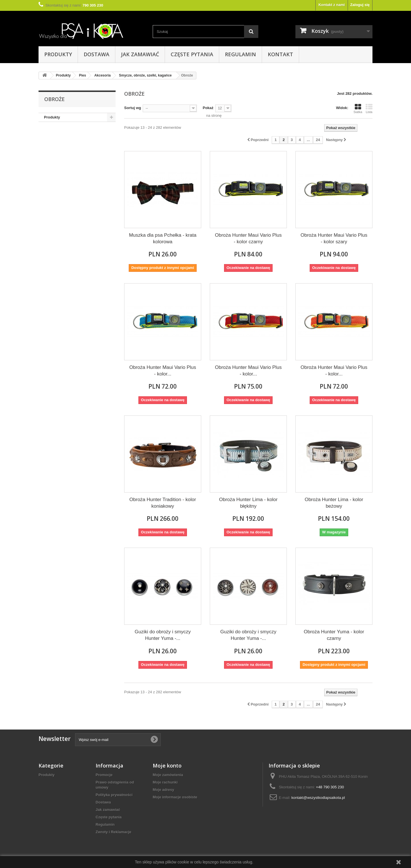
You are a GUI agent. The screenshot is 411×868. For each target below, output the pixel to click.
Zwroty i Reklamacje (113, 832)
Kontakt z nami (332, 5)
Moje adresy (163, 790)
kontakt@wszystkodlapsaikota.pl (318, 798)
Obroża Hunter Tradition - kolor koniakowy (163, 503)
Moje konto (167, 765)
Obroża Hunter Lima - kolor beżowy (334, 503)
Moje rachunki (165, 782)
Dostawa (96, 54)
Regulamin (240, 54)
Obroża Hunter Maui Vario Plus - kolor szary (334, 238)
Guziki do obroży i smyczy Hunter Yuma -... (163, 635)
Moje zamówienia (168, 775)
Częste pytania (192, 54)
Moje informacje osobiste (175, 797)
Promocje (104, 775)
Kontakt (280, 54)
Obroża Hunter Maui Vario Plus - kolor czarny (248, 238)
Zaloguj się (360, 5)
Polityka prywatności (114, 795)
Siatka (358, 108)
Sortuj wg (133, 108)
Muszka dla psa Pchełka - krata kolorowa (163, 238)
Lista (369, 108)
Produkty (58, 54)
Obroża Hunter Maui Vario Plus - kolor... (163, 371)
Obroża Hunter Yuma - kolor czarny (334, 635)
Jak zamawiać (140, 54)
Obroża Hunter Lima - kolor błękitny (248, 503)
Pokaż (208, 108)
